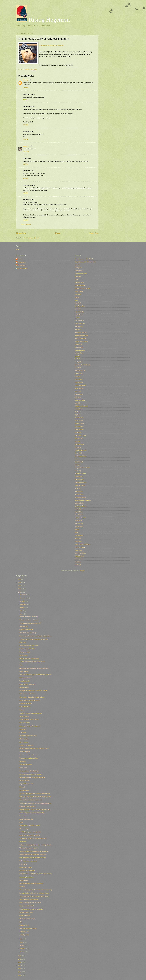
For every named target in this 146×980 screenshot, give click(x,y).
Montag (25, 80)
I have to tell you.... (25, 829)
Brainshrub (78, 303)
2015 (20, 579)
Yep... (21, 665)
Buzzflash (78, 309)
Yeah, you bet (24, 626)
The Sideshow (79, 535)
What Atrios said (24, 681)
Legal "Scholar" (24, 671)
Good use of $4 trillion (26, 630)
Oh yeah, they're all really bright (29, 771)
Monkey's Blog (79, 424)
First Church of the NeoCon (83, 365)
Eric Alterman (79, 347)
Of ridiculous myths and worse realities (31, 909)
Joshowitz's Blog (80, 400)
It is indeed (23, 732)
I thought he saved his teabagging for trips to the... (34, 851)
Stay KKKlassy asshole (26, 784)
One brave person (25, 915)
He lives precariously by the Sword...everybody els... (35, 793)
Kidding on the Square (81, 406)
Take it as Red (79, 524)
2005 (20, 972)
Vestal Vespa (78, 550)
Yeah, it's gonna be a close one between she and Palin (35, 674)
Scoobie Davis (79, 494)
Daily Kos (78, 330)
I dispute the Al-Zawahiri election (30, 826)
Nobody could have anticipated (29, 620)
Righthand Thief (79, 480)
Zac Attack (78, 565)
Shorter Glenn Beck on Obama (29, 617)
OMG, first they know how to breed (30, 903)
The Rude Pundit (80, 485)
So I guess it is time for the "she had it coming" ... (34, 691)
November (23, 598)
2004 (20, 975)
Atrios (76, 280)
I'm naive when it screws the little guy (31, 774)
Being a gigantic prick (26, 912)
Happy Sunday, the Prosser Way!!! (30, 700)
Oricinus (77, 459)
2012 (20, 589)
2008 (20, 962)
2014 (20, 582)
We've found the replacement (28, 861)
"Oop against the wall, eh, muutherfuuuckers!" (33, 838)
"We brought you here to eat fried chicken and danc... (35, 803)
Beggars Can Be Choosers (82, 288)
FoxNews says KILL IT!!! (27, 649)
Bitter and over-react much (27, 684)
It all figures (23, 864)
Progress (22, 710)
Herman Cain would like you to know (31, 800)
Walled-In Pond (79, 556)
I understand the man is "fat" (28, 736)
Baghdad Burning (80, 285)
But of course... (24, 742)
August (22, 608)
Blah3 (76, 300)
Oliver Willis (78, 453)
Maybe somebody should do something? (32, 883)
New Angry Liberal (80, 435)
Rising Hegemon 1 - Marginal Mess (85, 262)
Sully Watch (78, 521)
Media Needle (79, 421)
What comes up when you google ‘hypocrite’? (33, 854)
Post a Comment (26, 224)
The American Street (81, 274)
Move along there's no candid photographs (32, 777)
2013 (20, 586)
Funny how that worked (27, 906)
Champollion (22, 262)
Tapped (77, 530)
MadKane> (78, 412)
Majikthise (78, 415)
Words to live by (24, 716)
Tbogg (76, 532)
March (22, 945)
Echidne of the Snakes (81, 341)
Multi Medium (79, 427)
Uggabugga (78, 541)
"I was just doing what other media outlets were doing (36, 890)
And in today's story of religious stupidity (32, 813)
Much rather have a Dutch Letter (29, 658)
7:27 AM (26, 100)
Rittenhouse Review (81, 482)
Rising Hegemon (43, 20)
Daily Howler (79, 327)
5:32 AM (26, 193)
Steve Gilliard (79, 515)
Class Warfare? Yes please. (27, 870)
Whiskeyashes (79, 559)
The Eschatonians (80, 350)
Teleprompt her (24, 932)
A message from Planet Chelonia (29, 720)
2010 (20, 956)
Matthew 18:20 (24, 687)
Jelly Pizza (78, 391)
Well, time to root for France (28, 694)
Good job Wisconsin (26, 703)
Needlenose (78, 432)
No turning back (24, 790)
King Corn (23, 642)
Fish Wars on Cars (80, 371)
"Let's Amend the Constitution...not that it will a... (34, 896)
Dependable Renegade (81, 335)
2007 (20, 965)
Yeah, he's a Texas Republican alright (31, 713)
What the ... (23, 887)
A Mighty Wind (24, 935)
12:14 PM (26, 152)
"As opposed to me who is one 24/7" (30, 623)
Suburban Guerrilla (80, 518)
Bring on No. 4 (24, 925)
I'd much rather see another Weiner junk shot (33, 858)
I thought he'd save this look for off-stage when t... (35, 893)
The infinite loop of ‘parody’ (28, 633)
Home (58, 233)
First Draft (78, 368)
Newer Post (21, 233)
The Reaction (79, 477)
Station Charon (79, 509)
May (21, 939)
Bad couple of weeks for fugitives (30, 726)
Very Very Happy (80, 547)
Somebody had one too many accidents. (52, 45)
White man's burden (25, 678)
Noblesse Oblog (79, 444)
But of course (23, 655)
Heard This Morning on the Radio (30, 835)
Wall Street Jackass (80, 553)
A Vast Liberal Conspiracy (82, 544)
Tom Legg (78, 538)
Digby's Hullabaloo (80, 338)
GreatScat (77, 377)
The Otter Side (79, 462)
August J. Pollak (79, 282)
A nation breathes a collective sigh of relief (32, 662)
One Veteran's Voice (81, 456)
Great (21, 822)
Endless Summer (24, 780)
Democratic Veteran (80, 332)
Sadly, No (77, 488)
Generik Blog (79, 374)
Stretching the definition (27, 877)
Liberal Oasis (79, 409)
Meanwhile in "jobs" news (27, 919)
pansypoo (26, 146)
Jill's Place (78, 397)
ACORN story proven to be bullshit (30, 832)
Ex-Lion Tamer (79, 353)
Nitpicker (77, 441)
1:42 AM (26, 220)
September (23, 604)
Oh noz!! (22, 787)
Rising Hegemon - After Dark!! (84, 259)
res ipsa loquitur (23, 268)
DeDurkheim (22, 265)
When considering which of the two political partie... (35, 809)
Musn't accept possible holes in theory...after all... (34, 668)
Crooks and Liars (80, 324)
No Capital (78, 447)
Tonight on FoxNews (26, 764)
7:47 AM (26, 125)
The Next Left (79, 438)
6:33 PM (25, 164)
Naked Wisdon (79, 430)
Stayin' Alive (78, 512)
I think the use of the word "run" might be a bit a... (35, 748)
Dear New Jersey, (25, 723)
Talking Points (79, 527)
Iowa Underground (80, 385)
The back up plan (25, 752)
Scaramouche (79, 491)
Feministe (77, 356)
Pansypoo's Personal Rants (82, 468)
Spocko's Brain (79, 503)
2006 (20, 969)
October (22, 601)
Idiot (21, 922)
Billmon (77, 297)
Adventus (77, 265)
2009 (20, 959)
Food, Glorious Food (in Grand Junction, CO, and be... (36, 874)
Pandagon (77, 465)
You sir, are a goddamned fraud (29, 758)
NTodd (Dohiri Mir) (81, 450)
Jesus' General (79, 394)
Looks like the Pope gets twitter (29, 646)
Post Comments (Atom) (32, 238)
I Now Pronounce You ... (27, 819)
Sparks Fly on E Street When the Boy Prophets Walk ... (36, 797)
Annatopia (78, 277)
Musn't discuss (24, 880)
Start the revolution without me (29, 755)
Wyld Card (78, 562)
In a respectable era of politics (28, 928)
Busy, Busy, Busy (80, 306)
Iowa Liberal (78, 380)
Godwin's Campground (26, 745)
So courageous (24, 816)
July (21, 611)
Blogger (82, 570)
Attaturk (20, 259)
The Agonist (78, 268)
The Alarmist (78, 271)
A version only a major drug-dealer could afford (34, 639)
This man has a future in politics (29, 848)
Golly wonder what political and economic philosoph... (36, 845)
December (23, 595)
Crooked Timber (79, 321)
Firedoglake (78, 362)
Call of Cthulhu (79, 312)
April (22, 942)
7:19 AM (26, 88)
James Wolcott (79, 388)
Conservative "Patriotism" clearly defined (32, 697)
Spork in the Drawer (81, 506)
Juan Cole (77, 403)
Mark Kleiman (79, 418)
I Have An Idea (24, 739)
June (21, 614)
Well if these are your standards (29, 899)
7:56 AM (26, 139)
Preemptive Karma (80, 474)
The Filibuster (79, 359)
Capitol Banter (79, 315)
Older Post (94, 233)
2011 (20, 592)
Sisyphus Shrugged (80, 497)
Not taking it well (25, 707)
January (22, 952)
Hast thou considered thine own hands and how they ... (36, 636)
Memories (23, 761)
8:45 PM (25, 178)
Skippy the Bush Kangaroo (83, 500)
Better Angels (79, 291)
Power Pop (78, 471)
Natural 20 (23, 729)
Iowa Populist (79, 382)
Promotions (23, 842)
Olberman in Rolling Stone (28, 806)
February (23, 948)
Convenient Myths (25, 652)
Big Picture (78, 294)
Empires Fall (78, 344)
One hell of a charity (26, 867)
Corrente (77, 318)
